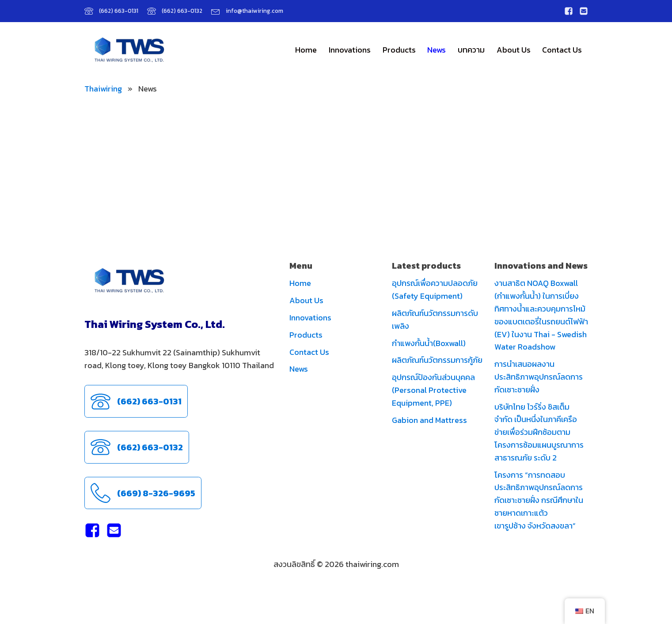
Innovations (350, 50)
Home (306, 50)
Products (399, 50)
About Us (514, 50)
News (437, 50)
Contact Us (562, 50)
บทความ (471, 50)
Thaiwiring (103, 89)
